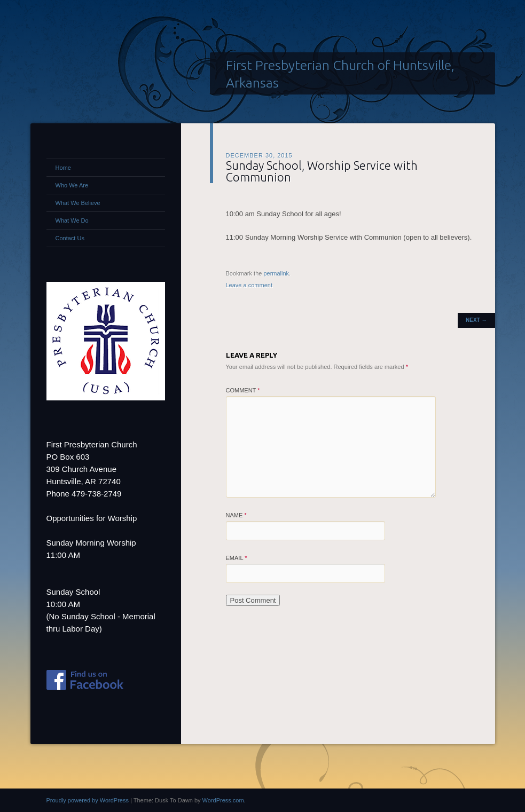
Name (236, 515)
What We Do (72, 220)
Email (237, 558)
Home (63, 168)
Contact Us (70, 238)
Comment (243, 390)
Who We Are (72, 185)
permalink (276, 273)
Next (476, 320)
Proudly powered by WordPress (88, 800)
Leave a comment (249, 285)
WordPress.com (223, 800)
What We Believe (78, 203)
